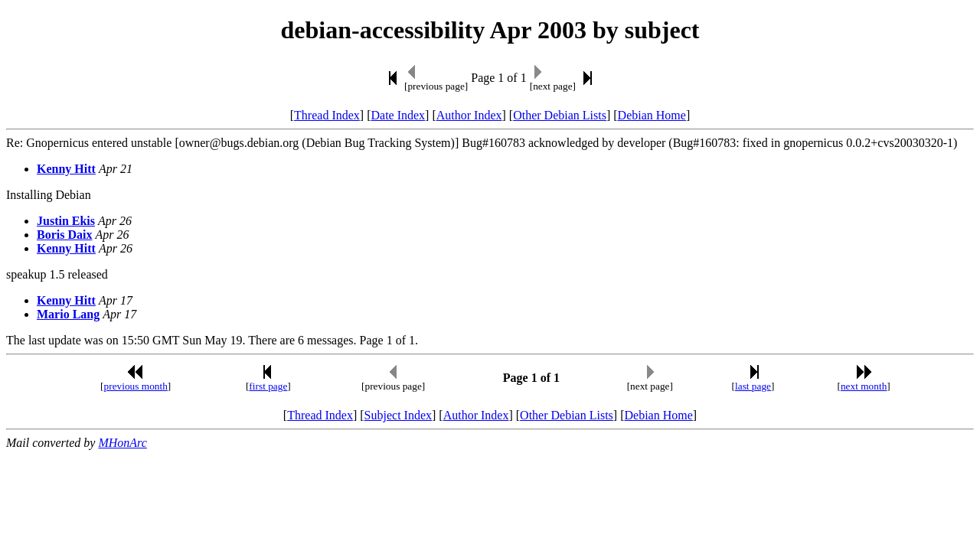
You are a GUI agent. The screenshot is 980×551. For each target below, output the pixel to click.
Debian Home (652, 115)
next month (864, 386)
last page (753, 386)
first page (268, 386)
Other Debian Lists (560, 115)
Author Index (469, 115)
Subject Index (398, 415)
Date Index (398, 115)
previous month (136, 386)
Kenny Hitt (66, 169)
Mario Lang (68, 314)
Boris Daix (64, 235)
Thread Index (327, 115)
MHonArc (122, 443)
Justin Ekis (66, 221)
